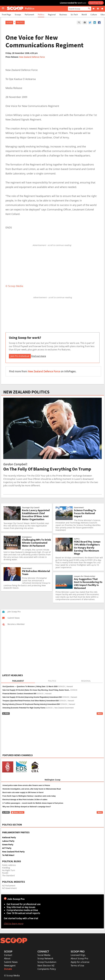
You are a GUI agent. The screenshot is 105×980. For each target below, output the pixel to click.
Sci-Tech (74, 15)
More (100, 714)
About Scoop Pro (79, 958)
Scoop (9, 22)
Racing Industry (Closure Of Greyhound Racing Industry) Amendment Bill (31, 704)
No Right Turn (9, 870)
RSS (6, 714)
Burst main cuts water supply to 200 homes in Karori (23, 792)
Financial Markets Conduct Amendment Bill (19, 694)
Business (63, 15)
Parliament (29, 15)
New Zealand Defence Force (32, 57)
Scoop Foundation (47, 962)
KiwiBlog (6, 868)
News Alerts (17, 812)
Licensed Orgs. (78, 955)
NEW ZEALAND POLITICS (26, 392)
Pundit (5, 873)
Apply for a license (80, 962)
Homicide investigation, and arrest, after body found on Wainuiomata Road (32, 789)
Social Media (44, 955)
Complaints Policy (47, 969)
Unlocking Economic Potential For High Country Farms (24, 708)
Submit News (11, 962)
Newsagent (10, 966)
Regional (52, 15)
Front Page (6, 15)
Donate (8, 969)
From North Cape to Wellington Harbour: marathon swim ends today (29, 796)
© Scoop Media (12, 975)
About (7, 958)
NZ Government (9, 888)
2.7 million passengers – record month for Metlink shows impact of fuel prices (33, 803)
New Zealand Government (64, 708)
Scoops (18, 15)
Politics (41, 15)
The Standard (8, 875)
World (84, 15)
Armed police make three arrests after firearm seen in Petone (26, 785)
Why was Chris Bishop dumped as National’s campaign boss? (27, 807)
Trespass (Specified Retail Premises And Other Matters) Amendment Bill (31, 701)
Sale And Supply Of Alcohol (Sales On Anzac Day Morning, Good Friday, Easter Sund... (36, 690)
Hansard (70, 687)
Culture (94, 15)
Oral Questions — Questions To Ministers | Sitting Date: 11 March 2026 (30, 687)
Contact (8, 955)
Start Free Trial (96, 3)
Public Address (9, 865)
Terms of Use (77, 966)
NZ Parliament (9, 886)
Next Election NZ (46, 966)
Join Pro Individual (20, 356)
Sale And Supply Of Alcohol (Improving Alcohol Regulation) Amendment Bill (32, 697)
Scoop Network (45, 958)
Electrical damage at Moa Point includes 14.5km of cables (25, 800)
